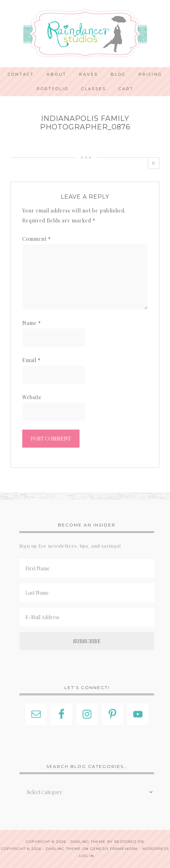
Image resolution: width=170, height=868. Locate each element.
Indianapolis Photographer (85, 34)
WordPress (156, 849)
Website (32, 397)
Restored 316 (129, 842)
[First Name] (87, 568)
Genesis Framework (114, 849)
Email (31, 360)
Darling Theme (63, 849)
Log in (87, 856)
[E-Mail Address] (87, 617)
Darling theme (88, 842)
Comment (37, 239)
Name (32, 323)
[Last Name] (87, 593)
